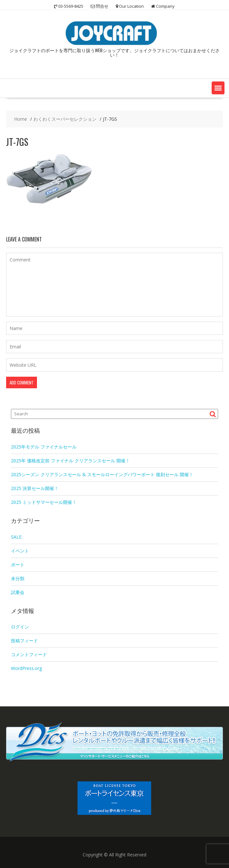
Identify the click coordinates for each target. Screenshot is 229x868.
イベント (20, 551)
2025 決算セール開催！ (35, 488)
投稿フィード (24, 641)
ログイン (20, 627)
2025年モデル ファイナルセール (44, 447)
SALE (16, 537)
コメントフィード (29, 654)
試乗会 (18, 592)
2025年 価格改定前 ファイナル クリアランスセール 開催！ (70, 461)
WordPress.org (26, 668)
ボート (18, 565)
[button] (218, 88)
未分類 (18, 578)
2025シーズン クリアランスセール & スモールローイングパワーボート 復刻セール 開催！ (102, 474)
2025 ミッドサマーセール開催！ (44, 502)
